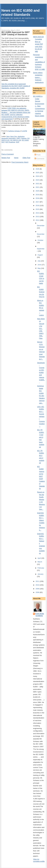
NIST (3, 142)
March (40, 562)
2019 (38, 195)
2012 (38, 220)
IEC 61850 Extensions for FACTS (41, 292)
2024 (38, 176)
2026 (38, 169)
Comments (39, 159)
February (41, 568)
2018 (38, 198)
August (40, 255)
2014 (38, 213)
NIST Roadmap (10, 142)
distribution (21, 136)
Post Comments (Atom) (20, 162)
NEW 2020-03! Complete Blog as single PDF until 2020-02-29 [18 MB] (38, 44)
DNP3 (18, 138)
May (39, 268)
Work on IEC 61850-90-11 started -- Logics (41, 308)
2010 (38, 585)
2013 (38, 217)
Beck (8, 136)
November (41, 234)
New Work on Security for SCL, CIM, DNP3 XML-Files (41, 329)
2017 (38, 202)
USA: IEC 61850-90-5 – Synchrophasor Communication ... (41, 416)
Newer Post (6, 158)
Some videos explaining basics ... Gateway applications (38, 77)
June (40, 265)
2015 (38, 209)
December (41, 226)
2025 (38, 173)
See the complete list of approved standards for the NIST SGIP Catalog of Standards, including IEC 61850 (16, 86)
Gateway (24, 138)
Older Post (26, 158)
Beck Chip (14, 136)
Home (16, 158)
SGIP (18, 142)
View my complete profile (39, 860)
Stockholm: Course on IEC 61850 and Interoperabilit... (41, 372)
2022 (38, 184)
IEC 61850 (25, 140)
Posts (38, 155)
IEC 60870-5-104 (16, 140)
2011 (38, 581)
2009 (38, 589)
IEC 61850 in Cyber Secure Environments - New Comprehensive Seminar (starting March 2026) (39, 106)
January (40, 574)
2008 (38, 592)
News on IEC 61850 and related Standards (20, 13)
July (39, 261)
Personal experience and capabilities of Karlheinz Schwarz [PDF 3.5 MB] (39, 62)
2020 (38, 191)
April (39, 558)
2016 (38, 206)
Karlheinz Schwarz (40, 615)
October (40, 240)
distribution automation (9, 138)
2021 (38, 187)
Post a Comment (8, 154)
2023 (38, 180)
